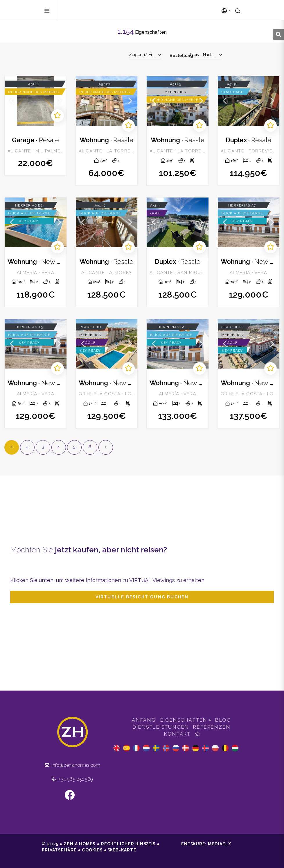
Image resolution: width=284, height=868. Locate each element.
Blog (223, 720)
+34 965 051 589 (72, 779)
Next (59, 101)
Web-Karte (122, 850)
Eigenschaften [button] (184, 720)
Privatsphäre (59, 850)
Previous (12, 101)
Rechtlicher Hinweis (128, 844)
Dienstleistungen (161, 727)
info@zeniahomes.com (72, 765)
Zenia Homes (89, 10)
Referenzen (212, 727)
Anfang (144, 720)
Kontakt (177, 734)
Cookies (92, 850)
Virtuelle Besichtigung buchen (142, 597)
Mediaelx (220, 844)
